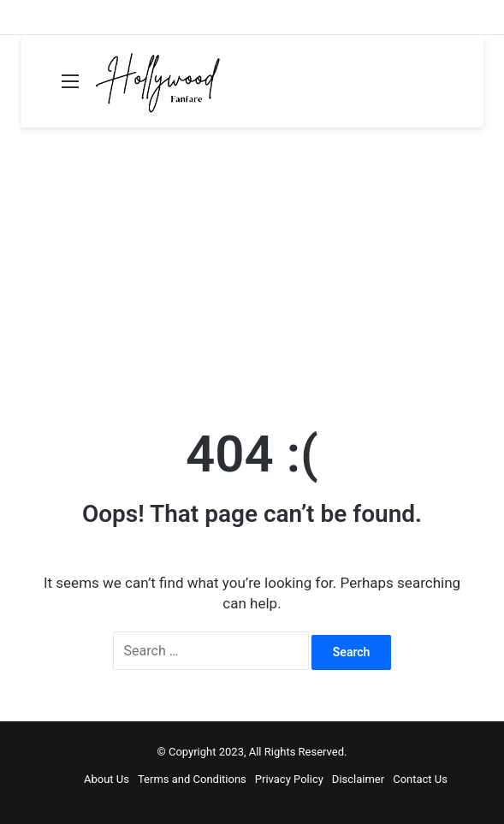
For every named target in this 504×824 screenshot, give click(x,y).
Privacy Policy (289, 779)
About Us (107, 779)
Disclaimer (358, 779)
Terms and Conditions (192, 779)
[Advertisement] (252, 273)
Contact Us (420, 779)
